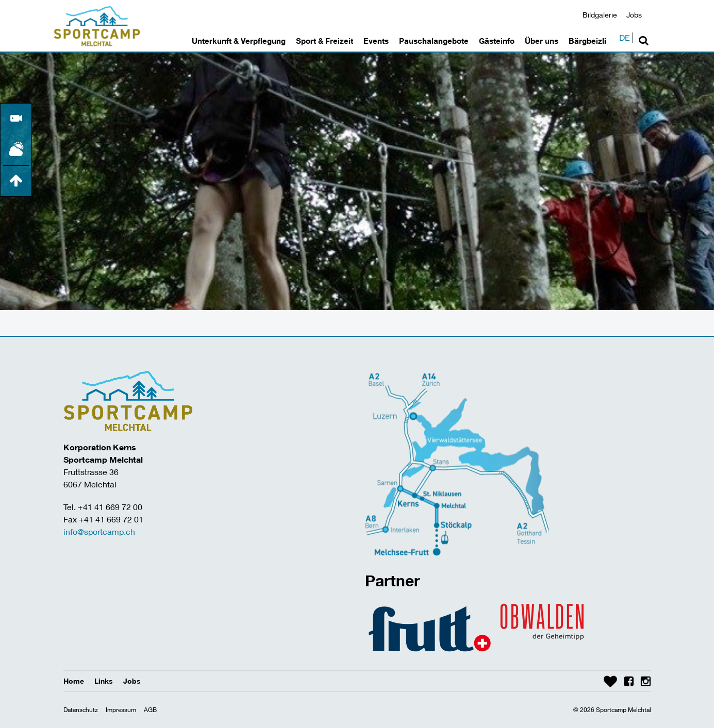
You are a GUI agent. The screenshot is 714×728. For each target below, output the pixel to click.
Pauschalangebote (434, 41)
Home (74, 681)
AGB (150, 710)
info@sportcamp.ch (99, 531)
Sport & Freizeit (325, 41)
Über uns (542, 41)
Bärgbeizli (587, 41)
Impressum (121, 710)
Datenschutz (81, 710)
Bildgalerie (600, 15)
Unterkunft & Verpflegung (239, 41)
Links (104, 681)
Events (376, 41)
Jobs (634, 15)
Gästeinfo (497, 41)
